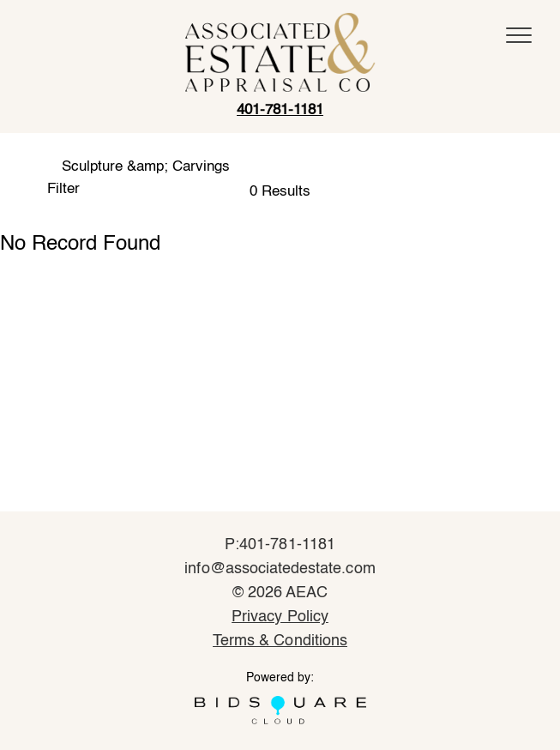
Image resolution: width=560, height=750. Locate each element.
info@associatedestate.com (280, 569)
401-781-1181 (280, 110)
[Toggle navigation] (519, 35)
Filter (63, 189)
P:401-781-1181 (280, 545)
